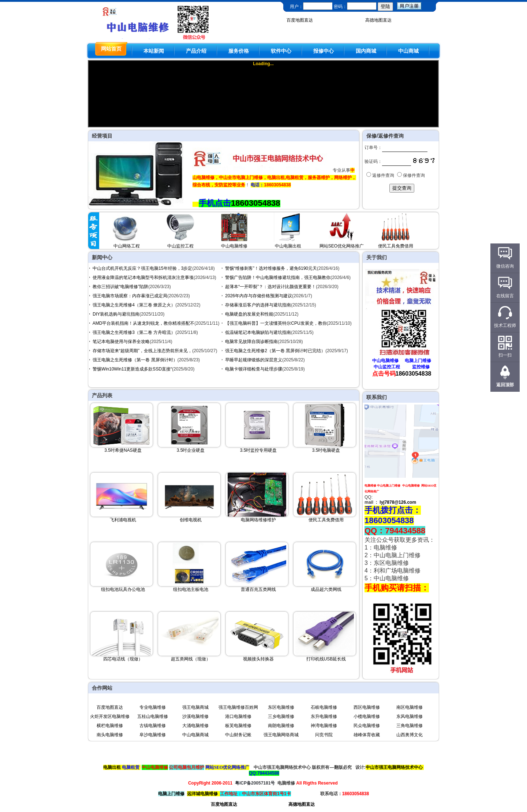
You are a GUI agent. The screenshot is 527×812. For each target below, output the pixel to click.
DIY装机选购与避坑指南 (116, 314)
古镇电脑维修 (153, 726)
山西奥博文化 (410, 735)
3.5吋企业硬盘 (191, 450)
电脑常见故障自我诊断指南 (251, 342)
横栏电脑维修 (110, 726)
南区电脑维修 (410, 707)
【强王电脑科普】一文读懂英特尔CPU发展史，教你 (276, 323)
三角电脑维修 (410, 726)
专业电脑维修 (153, 707)
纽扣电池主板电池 (191, 589)
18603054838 (256, 203)
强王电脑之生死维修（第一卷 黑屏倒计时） (135, 360)
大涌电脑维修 (195, 726)
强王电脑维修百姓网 (238, 707)
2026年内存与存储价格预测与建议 (259, 296)
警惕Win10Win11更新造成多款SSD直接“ (132, 369)
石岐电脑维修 (324, 707)
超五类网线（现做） (191, 659)
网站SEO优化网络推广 (342, 246)
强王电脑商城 (195, 707)
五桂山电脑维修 (153, 716)
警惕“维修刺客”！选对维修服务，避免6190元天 (271, 268)
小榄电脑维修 (367, 716)
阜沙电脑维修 (153, 735)
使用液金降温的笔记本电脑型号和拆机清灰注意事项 (143, 278)
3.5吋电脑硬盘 (326, 450)
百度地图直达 (300, 20)
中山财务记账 (238, 735)
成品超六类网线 (326, 589)
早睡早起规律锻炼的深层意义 (254, 360)
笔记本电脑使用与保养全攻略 (121, 342)
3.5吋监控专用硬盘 (259, 450)
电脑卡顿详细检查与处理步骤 (254, 369)
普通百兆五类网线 (258, 589)
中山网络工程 (127, 246)
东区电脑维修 (281, 707)
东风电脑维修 (410, 716)
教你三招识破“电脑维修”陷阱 (120, 287)
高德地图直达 (378, 20)
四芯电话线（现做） (123, 659)
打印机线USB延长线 (326, 659)
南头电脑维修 (110, 735)
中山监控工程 (180, 246)
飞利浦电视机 (123, 520)
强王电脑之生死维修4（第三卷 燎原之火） (134, 305)
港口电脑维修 (238, 716)
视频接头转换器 (258, 659)
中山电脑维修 (234, 246)
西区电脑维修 (367, 707)
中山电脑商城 (195, 735)
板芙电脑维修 (238, 726)
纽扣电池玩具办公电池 (123, 589)
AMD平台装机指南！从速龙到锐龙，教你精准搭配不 (144, 323)
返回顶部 (505, 385)
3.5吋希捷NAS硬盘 (123, 450)
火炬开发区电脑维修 (110, 716)
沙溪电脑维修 (195, 716)
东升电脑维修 (324, 716)
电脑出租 (112, 767)
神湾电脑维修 (324, 726)
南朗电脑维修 (281, 726)
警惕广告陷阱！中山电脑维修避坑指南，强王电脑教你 (278, 278)
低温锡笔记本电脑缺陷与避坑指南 (258, 332)
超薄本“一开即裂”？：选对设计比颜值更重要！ (270, 287)
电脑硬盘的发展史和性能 (249, 314)
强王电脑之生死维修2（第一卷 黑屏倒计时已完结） (275, 351)
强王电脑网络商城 (281, 735)
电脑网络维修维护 (258, 520)
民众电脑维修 (367, 726)
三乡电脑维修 (281, 716)
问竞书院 (324, 735)
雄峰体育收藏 (367, 735)
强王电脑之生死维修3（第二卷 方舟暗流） (134, 332)
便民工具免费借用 (396, 246)
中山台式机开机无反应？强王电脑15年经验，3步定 (142, 268)
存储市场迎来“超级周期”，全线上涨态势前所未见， (142, 351)
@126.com (405, 502)
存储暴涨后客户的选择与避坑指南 (258, 305)
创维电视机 (191, 520)
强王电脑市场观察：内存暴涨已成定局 (130, 296)
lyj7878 (387, 502)
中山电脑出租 (288, 246)
